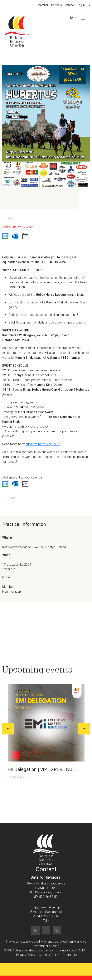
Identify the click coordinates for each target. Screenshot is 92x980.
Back (8, 218)
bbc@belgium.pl (51, 912)
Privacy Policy (26, 955)
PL (80, 950)
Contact (70, 5)
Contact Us (70, 955)
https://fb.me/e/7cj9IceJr (43, 444)
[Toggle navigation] (77, 18)
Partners (57, 5)
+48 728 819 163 (48, 916)
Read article (17, 777)
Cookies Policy (49, 955)
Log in (81, 5)
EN (84, 950)
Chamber (43, 5)
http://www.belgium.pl (46, 907)
